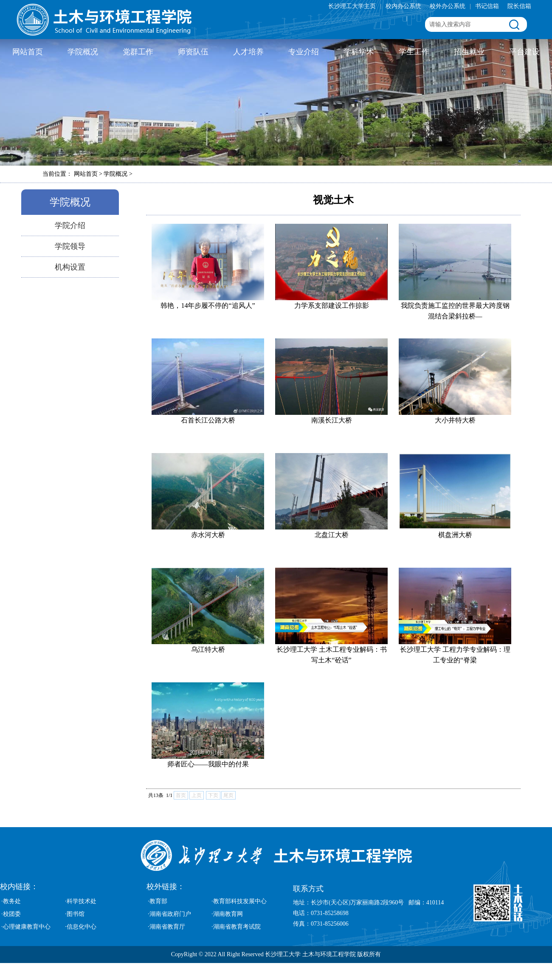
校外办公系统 (448, 6)
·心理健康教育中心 (26, 927)
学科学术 (359, 52)
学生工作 (414, 52)
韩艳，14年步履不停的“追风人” (208, 306)
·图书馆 (75, 914)
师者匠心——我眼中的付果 (208, 764)
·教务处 (11, 901)
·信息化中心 (81, 927)
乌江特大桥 (208, 649)
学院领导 (70, 246)
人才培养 (248, 52)
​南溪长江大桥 (332, 420)
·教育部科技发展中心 (239, 901)
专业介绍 (304, 52)
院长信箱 (519, 6)
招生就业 (469, 52)
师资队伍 (193, 52)
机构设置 (70, 267)
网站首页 (28, 52)
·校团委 (11, 914)
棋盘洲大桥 (455, 535)
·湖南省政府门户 (169, 914)
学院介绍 (70, 225)
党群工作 (138, 52)
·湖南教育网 (227, 914)
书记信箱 (487, 6)
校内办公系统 (403, 6)
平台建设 (524, 52)
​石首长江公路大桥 (208, 420)
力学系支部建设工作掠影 (332, 306)
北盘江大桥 (332, 535)
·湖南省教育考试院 (236, 927)
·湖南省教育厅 (166, 927)
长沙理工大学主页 (352, 6)
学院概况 (83, 52)
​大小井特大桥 (455, 420)
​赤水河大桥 (208, 535)
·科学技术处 (81, 901)
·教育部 (158, 901)
